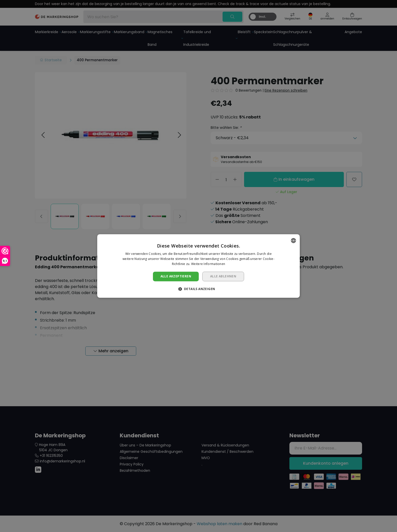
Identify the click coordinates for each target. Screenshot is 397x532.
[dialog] (198, 266)
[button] (199, 289)
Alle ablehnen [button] (223, 276)
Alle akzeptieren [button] (176, 276)
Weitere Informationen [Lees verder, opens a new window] (208, 264)
